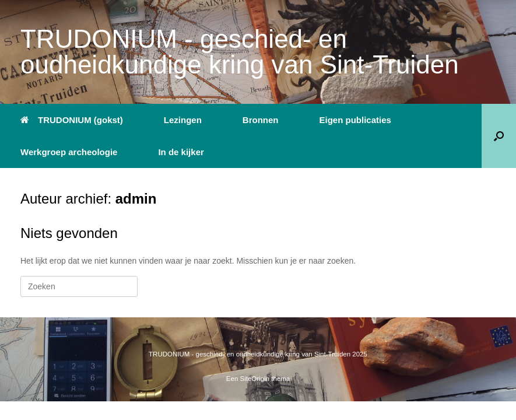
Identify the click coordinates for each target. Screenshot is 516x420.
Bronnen (261, 120)
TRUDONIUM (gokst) (72, 120)
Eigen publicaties (355, 120)
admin (136, 199)
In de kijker (181, 152)
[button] (499, 136)
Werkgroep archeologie (69, 152)
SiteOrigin (255, 379)
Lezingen (183, 120)
